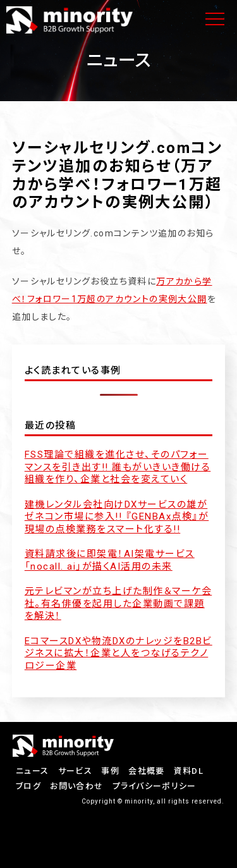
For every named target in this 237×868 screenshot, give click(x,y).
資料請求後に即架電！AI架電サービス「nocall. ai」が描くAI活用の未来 (110, 560)
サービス (75, 771)
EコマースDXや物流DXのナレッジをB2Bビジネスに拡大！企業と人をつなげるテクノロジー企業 (118, 653)
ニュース (32, 771)
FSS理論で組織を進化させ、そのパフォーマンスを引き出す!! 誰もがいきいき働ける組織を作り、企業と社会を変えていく (118, 467)
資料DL (189, 771)
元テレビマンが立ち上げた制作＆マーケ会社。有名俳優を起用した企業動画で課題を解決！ (118, 603)
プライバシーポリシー (155, 786)
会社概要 (146, 771)
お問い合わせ (76, 786)
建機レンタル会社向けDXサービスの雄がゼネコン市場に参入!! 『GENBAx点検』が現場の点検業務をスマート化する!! (117, 517)
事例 (110, 771)
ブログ (28, 786)
